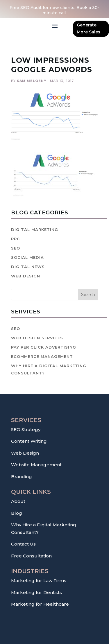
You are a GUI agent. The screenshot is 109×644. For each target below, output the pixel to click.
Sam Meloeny (32, 81)
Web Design (26, 276)
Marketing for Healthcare (40, 604)
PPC (16, 239)
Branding (22, 477)
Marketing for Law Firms (39, 581)
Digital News (28, 267)
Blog (17, 513)
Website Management (36, 465)
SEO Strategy (26, 429)
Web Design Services (37, 338)
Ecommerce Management (42, 356)
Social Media (27, 257)
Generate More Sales (89, 28)
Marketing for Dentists (36, 592)
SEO (16, 248)
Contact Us (23, 544)
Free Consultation (31, 556)
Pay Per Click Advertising (44, 347)
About (18, 501)
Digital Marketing (35, 229)
